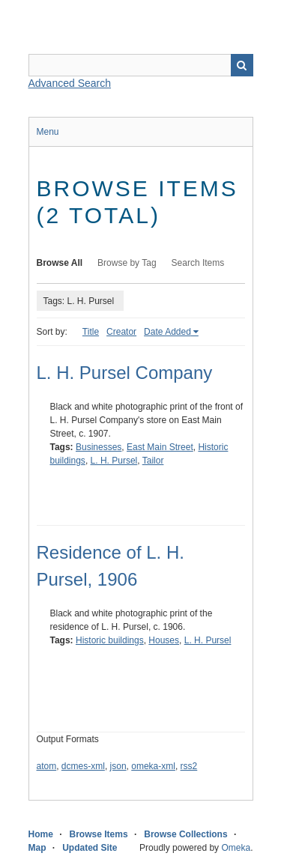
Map (37, 848)
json (118, 766)
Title (91, 332)
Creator (121, 332)
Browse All (60, 263)
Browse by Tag (127, 263)
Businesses (99, 447)
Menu (48, 132)
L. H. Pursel (114, 461)
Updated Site (90, 848)
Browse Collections (185, 834)
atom (47, 766)
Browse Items (99, 834)
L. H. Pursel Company (125, 373)
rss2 (189, 766)
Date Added (167, 332)
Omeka (236, 848)
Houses (164, 640)
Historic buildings (110, 640)
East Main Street (160, 447)
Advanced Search (70, 83)
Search (242, 65)
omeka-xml (153, 766)
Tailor (153, 461)
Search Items (198, 263)
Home (41, 834)
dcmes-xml (83, 766)
